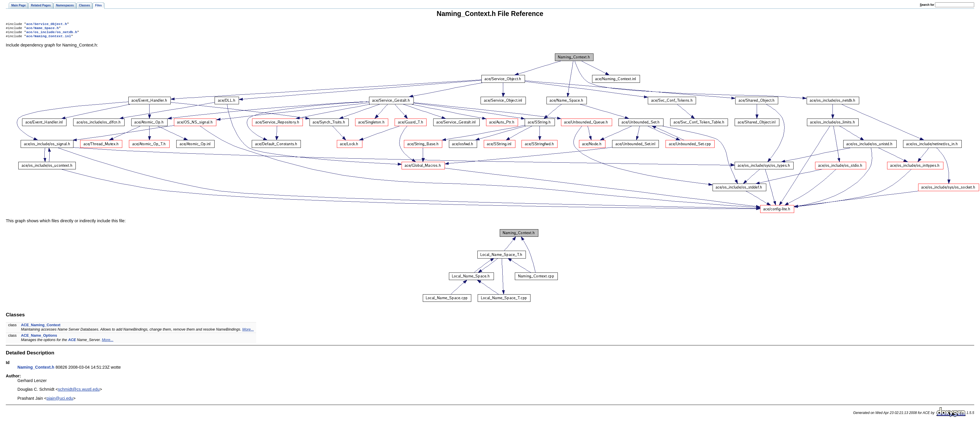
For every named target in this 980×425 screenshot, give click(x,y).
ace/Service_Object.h (46, 24)
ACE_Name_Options (39, 338)
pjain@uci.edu (60, 401)
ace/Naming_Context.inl (48, 38)
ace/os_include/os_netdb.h (52, 34)
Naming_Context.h (36, 370)
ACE (72, 342)
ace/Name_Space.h (42, 29)
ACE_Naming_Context (41, 327)
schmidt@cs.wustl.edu (79, 392)
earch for (927, 5)
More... (248, 332)
